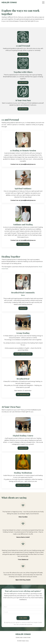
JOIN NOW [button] (23, 316)
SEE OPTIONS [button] (23, 54)
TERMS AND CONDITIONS (23, 638)
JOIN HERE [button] (23, 626)
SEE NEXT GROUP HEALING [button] (23, 361)
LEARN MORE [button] (23, 456)
